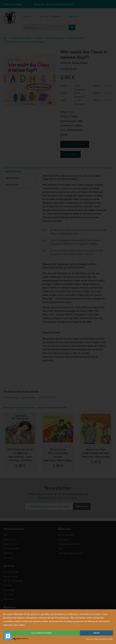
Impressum (90, 639)
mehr (97, 633)
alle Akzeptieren (42, 633)
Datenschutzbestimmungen (104, 639)
